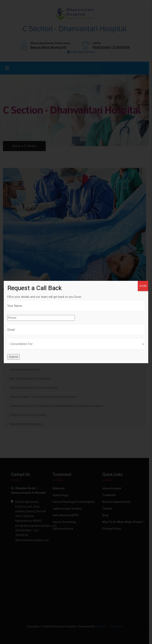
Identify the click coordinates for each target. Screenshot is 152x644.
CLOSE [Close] (143, 286)
